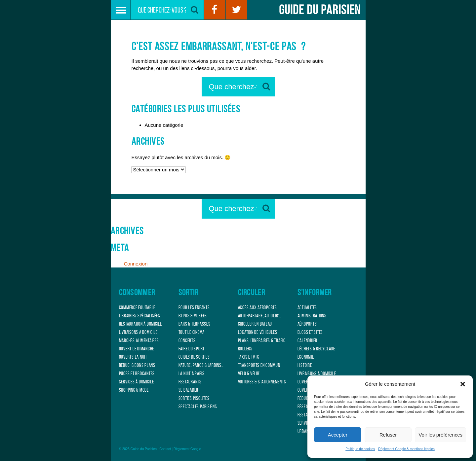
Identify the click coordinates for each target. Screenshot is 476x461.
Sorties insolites (194, 398)
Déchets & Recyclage (316, 349)
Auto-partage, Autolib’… (260, 316)
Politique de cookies (360, 449)
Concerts (187, 340)
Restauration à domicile (140, 324)
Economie (306, 357)
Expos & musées (193, 316)
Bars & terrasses (195, 324)
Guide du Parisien (320, 10)
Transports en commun (259, 365)
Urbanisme (307, 431)
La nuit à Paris (192, 373)
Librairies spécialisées (140, 316)
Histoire (305, 365)
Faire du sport (192, 349)
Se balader (189, 390)
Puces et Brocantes (137, 373)
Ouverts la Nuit (133, 357)
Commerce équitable (137, 307)
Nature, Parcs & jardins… (201, 365)
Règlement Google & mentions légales (406, 449)
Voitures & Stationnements (262, 382)
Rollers (245, 349)
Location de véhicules (258, 332)
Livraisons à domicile (138, 332)
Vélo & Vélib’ (249, 373)
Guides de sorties (194, 357)
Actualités (307, 307)
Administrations (312, 316)
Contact (165, 449)
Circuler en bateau (255, 324)
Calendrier (308, 340)
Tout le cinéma (192, 332)
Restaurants (190, 382)
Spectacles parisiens (198, 407)
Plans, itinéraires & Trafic (262, 340)
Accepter (338, 435)
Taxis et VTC (249, 357)
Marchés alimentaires (139, 340)
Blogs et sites (310, 332)
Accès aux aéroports (258, 307)
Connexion (136, 264)
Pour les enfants (194, 307)
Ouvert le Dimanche (137, 349)
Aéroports (307, 324)
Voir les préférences (440, 435)
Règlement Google (187, 449)
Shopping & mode (134, 390)
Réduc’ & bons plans (137, 365)
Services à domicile (137, 382)
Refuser (388, 435)
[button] (463, 384)
